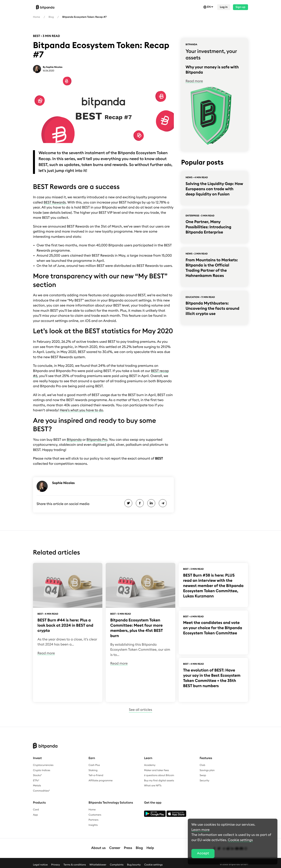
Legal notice (40, 865)
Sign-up (240, 7)
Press (128, 848)
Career (115, 848)
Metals (37, 786)
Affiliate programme (101, 781)
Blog (51, 17)
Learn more (200, 830)
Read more (194, 81)
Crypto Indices (42, 770)
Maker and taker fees (156, 770)
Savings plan (207, 770)
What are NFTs (153, 786)
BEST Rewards (55, 203)
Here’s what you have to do (81, 410)
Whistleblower (98, 865)
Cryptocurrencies (43, 765)
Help (150, 848)
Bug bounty (134, 865)
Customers (95, 815)
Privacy (56, 865)
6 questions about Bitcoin (159, 775)
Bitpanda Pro (97, 440)
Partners (93, 820)
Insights (93, 825)
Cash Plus (94, 765)
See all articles (140, 710)
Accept (203, 853)
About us (98, 848)
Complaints (117, 865)
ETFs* (36, 781)
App (35, 815)
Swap (203, 775)
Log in (224, 7)
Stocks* (37, 775)
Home (36, 17)
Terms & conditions (75, 865)
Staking (93, 770)
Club (202, 765)
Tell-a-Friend (96, 775)
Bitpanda (74, 440)
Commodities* (41, 791)
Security (204, 781)
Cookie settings (153, 865)
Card (36, 810)
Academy (150, 765)
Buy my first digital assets (159, 781)
